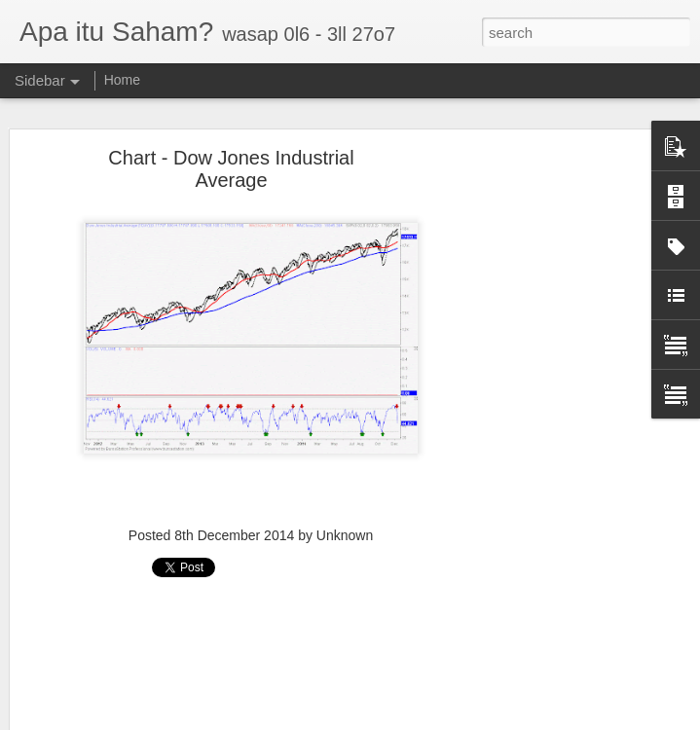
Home (122, 80)
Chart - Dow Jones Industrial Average (231, 163)
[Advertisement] (251, 655)
